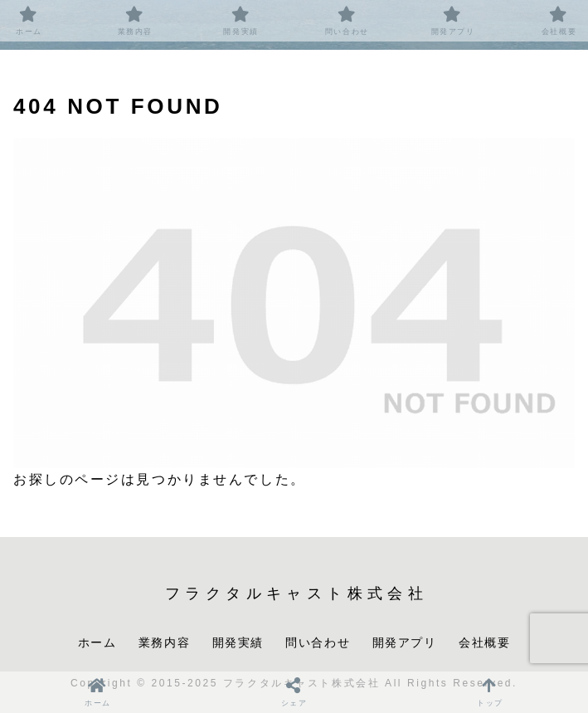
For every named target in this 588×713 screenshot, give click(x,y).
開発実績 (238, 642)
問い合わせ (318, 642)
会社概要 (484, 642)
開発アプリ (405, 642)
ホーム (97, 642)
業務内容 (164, 642)
